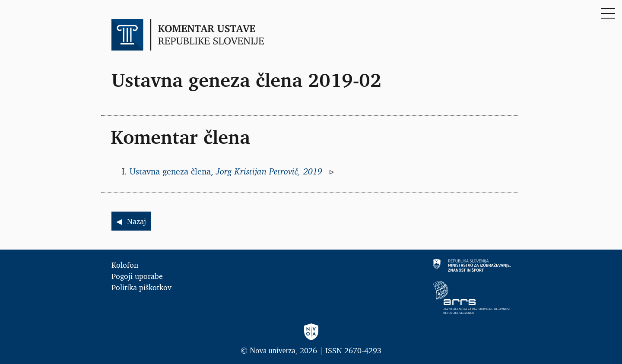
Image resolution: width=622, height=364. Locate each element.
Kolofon (125, 265)
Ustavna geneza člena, (227, 171)
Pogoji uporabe (137, 276)
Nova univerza (272, 351)
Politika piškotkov (141, 287)
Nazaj (136, 221)
